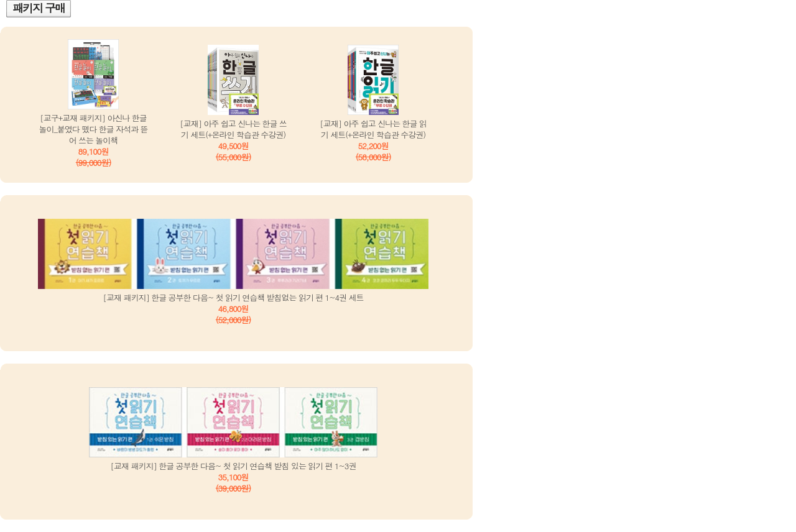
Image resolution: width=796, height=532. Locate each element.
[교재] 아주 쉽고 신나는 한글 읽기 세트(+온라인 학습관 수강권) (373, 129)
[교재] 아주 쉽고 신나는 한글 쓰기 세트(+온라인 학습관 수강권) (233, 129)
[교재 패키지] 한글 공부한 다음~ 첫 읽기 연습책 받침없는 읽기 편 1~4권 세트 (234, 297)
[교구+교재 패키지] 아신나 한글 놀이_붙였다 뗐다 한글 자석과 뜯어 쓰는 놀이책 (94, 129)
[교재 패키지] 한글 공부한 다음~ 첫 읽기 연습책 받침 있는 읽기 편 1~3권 (234, 466)
